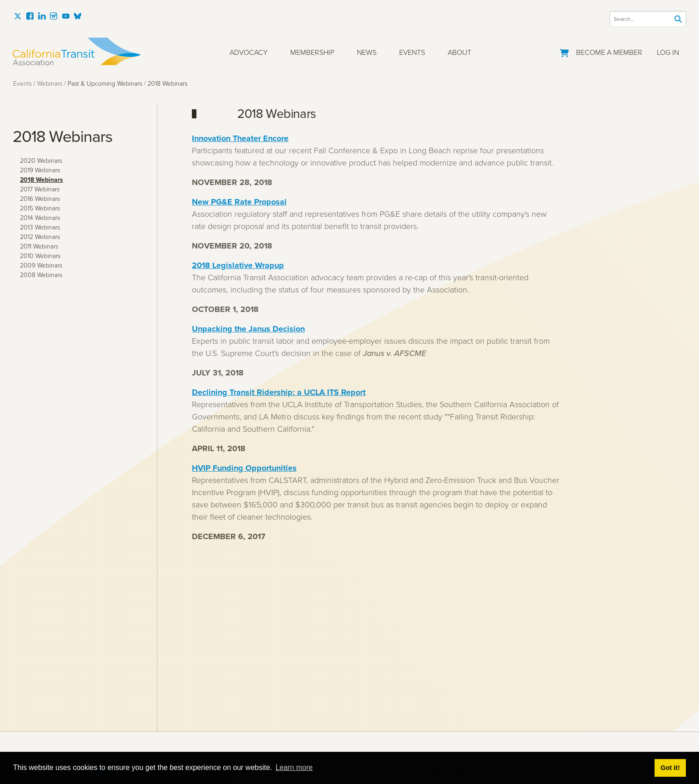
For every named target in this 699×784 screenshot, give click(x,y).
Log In (668, 52)
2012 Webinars (40, 237)
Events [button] (412, 52)
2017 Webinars (40, 189)
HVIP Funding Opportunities (244, 468)
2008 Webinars (41, 275)
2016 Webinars (40, 199)
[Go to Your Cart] (564, 51)
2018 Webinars (42, 180)
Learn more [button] (294, 767)
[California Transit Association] (77, 51)
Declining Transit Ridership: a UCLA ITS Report (279, 392)
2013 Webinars (40, 227)
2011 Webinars (39, 246)
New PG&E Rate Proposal (239, 202)
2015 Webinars (40, 208)
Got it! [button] (670, 768)
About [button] (459, 52)
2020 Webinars (41, 161)
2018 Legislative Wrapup (238, 265)
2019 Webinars (40, 170)
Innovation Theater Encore (240, 138)
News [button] (367, 52)
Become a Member (609, 52)
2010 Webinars (40, 256)
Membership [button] (312, 52)
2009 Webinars (41, 265)
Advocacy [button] (249, 52)
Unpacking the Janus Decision (248, 329)
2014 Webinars (40, 218)
